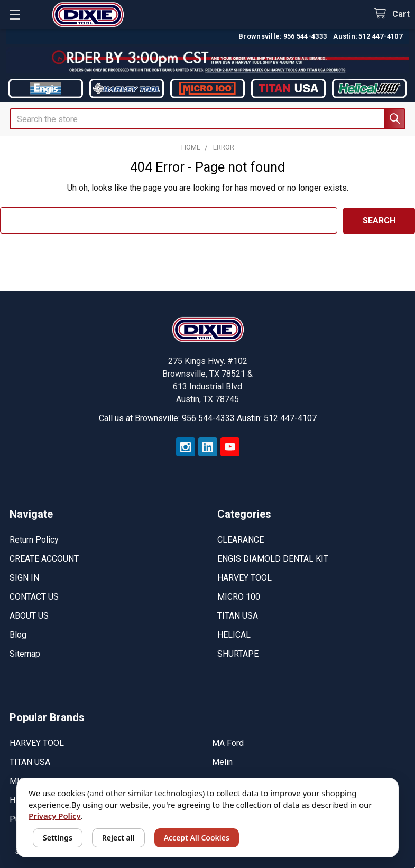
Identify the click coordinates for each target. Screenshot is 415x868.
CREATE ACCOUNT (44, 558)
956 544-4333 (305, 36)
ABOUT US (29, 615)
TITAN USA (238, 615)
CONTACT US (34, 596)
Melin (222, 762)
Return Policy (34, 539)
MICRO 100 (239, 596)
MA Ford (228, 743)
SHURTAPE (238, 653)
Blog (18, 634)
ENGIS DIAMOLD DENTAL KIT (273, 558)
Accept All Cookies (197, 838)
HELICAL (234, 634)
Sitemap (25, 653)
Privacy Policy (55, 816)
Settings (58, 838)
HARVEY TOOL (245, 577)
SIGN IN (24, 577)
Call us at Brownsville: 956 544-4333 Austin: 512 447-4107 (208, 418)
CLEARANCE (241, 539)
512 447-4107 (380, 36)
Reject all (118, 838)
